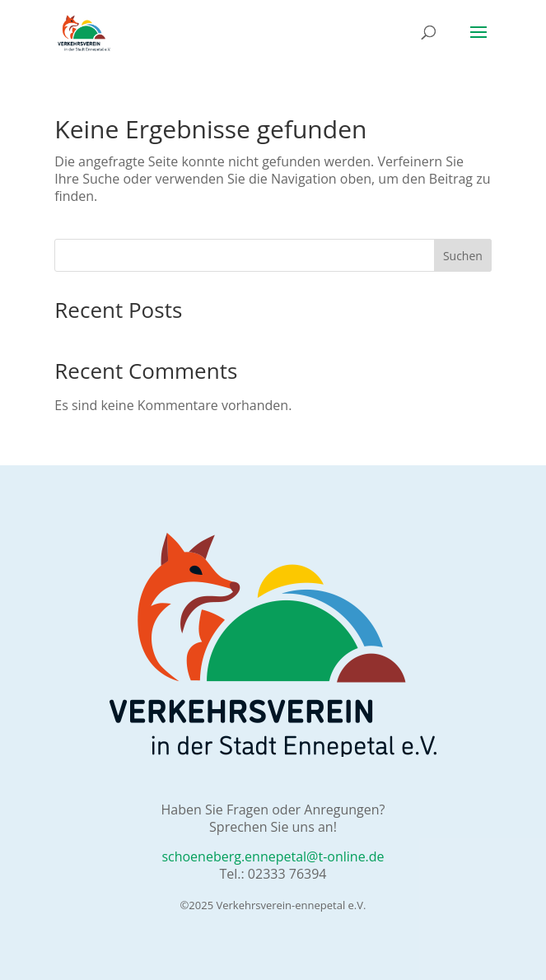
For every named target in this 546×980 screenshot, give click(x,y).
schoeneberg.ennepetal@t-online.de (273, 856)
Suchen (463, 256)
